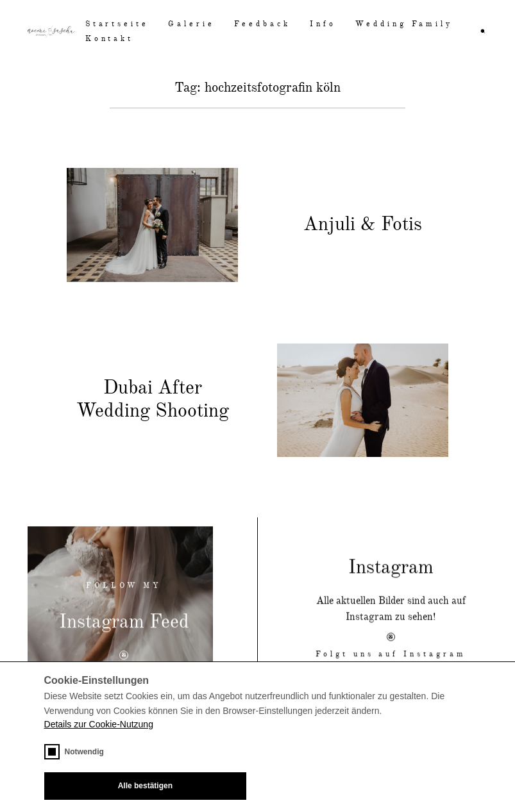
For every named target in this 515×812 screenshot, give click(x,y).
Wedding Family (404, 24)
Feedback (262, 24)
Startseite (117, 24)
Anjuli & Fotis (363, 225)
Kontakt (110, 39)
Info (323, 24)
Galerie (191, 24)
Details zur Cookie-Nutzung (99, 724)
